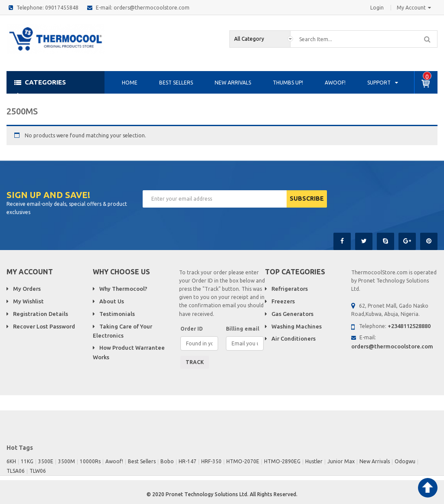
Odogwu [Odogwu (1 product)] (405, 461)
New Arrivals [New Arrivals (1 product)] (375, 461)
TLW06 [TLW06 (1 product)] (38, 471)
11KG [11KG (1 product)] (27, 461)
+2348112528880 (409, 326)
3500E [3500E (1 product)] (46, 461)
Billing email (243, 329)
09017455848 (62, 8)
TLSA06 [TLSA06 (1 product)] (16, 471)
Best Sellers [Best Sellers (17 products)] (142, 461)
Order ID (192, 329)
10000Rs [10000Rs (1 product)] (90, 461)
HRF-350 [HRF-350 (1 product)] (211, 461)
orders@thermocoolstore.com (152, 8)
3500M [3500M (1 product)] (67, 461)
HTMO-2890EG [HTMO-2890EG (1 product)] (282, 461)
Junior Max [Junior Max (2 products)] (341, 461)
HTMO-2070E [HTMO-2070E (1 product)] (243, 461)
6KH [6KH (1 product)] (11, 461)
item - (427, 77)
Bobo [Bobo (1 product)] (167, 461)
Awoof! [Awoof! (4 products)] (114, 461)
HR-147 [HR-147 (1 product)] (188, 461)
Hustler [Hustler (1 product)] (314, 461)
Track (195, 362)
